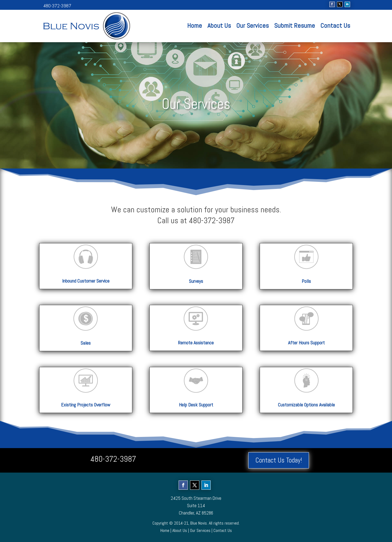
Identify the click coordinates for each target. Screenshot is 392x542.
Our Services (252, 25)
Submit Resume (295, 25)
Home (195, 25)
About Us (219, 25)
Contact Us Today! (279, 460)
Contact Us (335, 25)
